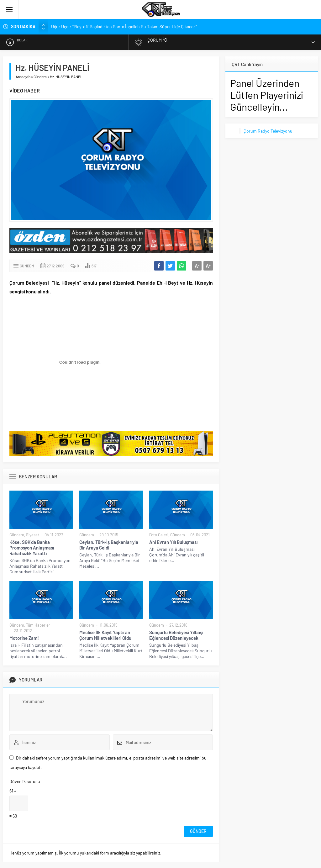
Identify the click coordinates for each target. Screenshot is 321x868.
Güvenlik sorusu (25, 781)
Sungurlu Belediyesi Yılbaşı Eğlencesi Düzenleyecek (176, 635)
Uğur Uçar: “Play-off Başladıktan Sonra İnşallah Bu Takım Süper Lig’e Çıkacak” (124, 26)
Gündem (40, 76)
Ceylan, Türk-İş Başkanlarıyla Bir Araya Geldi (109, 545)
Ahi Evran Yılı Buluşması (173, 542)
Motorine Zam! (24, 638)
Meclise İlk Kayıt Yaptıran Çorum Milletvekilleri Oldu (105, 635)
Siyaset (33, 535)
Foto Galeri (159, 535)
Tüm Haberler (38, 625)
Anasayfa (23, 76)
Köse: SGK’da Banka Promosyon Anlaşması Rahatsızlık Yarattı (32, 548)
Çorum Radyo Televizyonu (268, 131)
